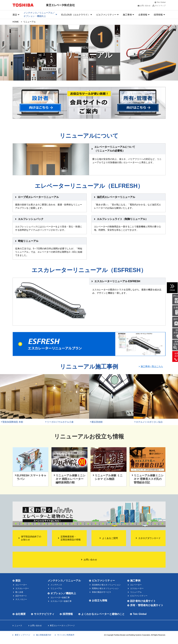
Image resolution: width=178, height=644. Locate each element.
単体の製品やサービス (102, 592)
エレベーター (21, 585)
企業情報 (143, 15)
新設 (15, 15)
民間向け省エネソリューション (105, 588)
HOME (16, 22)
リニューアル (136, 592)
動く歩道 (19, 592)
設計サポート (21, 596)
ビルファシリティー (106, 15)
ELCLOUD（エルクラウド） (76, 15)
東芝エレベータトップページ (62, 626)
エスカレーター (22, 588)
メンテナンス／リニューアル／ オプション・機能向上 (39, 14)
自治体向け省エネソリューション (106, 585)
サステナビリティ (44, 614)
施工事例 (127, 15)
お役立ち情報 (100, 600)
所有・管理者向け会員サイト (147, 605)
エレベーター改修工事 (60, 598)
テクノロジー (21, 599)
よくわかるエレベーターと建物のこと (103, 614)
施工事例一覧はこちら (152, 366)
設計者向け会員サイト (143, 601)
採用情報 (158, 15)
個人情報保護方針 (44, 635)
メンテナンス (56, 585)
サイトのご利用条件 (66, 635)
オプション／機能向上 (63, 593)
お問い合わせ (36, 626)
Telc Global (161, 2)
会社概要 (21, 614)
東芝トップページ (22, 635)
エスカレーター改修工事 (61, 601)
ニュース (18, 626)
